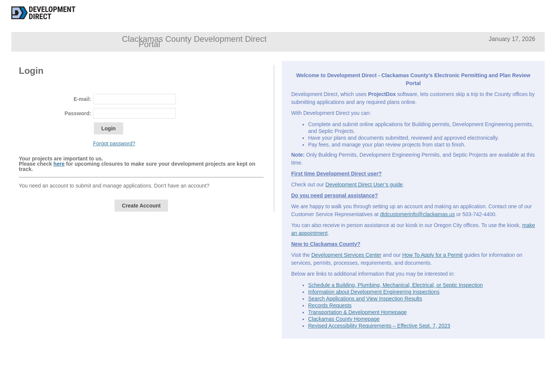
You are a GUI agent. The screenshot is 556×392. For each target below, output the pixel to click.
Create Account (141, 206)
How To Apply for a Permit (433, 255)
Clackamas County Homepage (344, 319)
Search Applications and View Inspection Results (365, 299)
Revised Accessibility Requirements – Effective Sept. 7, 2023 (379, 326)
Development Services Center (346, 255)
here (59, 164)
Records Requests (330, 305)
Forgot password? (114, 143)
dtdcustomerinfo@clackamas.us (418, 214)
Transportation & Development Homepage (357, 312)
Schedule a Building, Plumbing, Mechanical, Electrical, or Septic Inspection (396, 285)
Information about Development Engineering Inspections (374, 292)
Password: (78, 113)
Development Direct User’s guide (364, 185)
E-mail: (82, 99)
